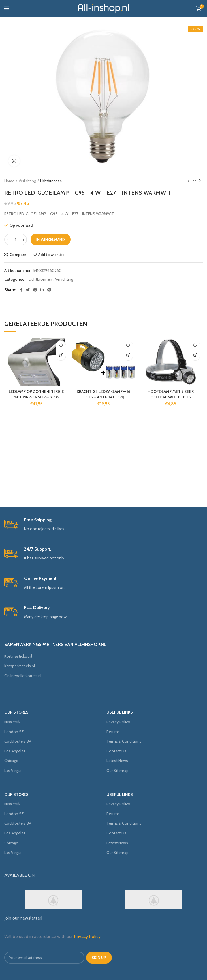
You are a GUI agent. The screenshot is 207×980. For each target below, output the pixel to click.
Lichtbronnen (51, 181)
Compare (18, 255)
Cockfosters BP (18, 741)
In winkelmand (51, 240)
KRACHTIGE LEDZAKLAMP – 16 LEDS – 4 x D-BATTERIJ (103, 394)
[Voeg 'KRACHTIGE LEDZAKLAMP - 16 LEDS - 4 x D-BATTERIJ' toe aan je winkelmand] (128, 355)
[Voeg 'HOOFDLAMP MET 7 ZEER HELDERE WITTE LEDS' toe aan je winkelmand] (195, 355)
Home (9, 181)
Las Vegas (13, 771)
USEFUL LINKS (120, 712)
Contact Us (116, 751)
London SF (14, 732)
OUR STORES (16, 712)
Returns (113, 732)
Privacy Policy (118, 722)
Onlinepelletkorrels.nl (23, 676)
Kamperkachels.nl (20, 666)
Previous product (189, 181)
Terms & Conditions (124, 741)
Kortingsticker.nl (18, 656)
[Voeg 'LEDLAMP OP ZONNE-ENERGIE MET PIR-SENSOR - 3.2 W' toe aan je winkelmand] (61, 355)
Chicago (11, 761)
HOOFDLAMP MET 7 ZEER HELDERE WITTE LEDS (171, 394)
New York (12, 722)
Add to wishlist (51, 255)
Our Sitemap (118, 771)
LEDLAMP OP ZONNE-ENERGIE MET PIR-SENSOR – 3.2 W (36, 394)
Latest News (117, 761)
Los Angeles (15, 751)
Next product (200, 181)
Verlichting (27, 181)
